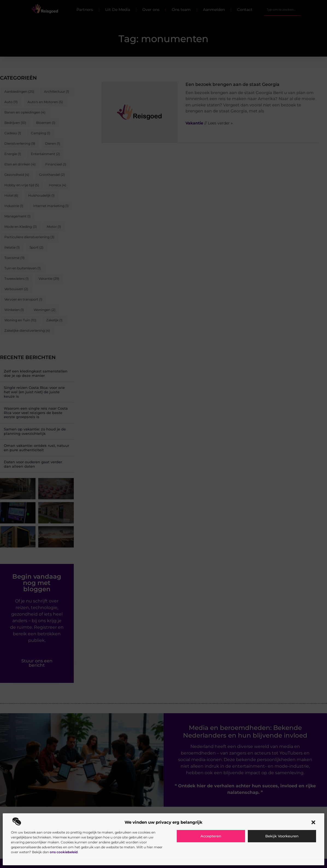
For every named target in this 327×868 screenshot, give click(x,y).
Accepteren (211, 836)
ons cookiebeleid (64, 852)
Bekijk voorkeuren (282, 836)
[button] (313, 822)
